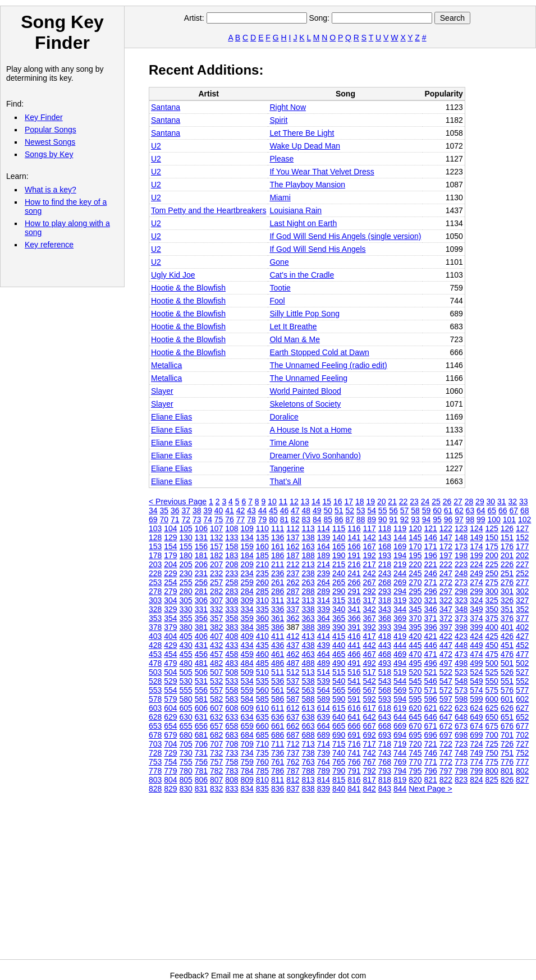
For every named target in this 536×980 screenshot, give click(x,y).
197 (446, 555)
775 (492, 762)
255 (186, 582)
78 (251, 519)
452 (522, 645)
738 (308, 753)
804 (170, 780)
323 (461, 600)
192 (370, 555)
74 (208, 519)
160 (262, 546)
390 (339, 627)
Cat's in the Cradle (302, 275)
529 (170, 681)
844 (400, 789)
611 (278, 708)
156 (201, 546)
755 (186, 762)
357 (216, 618)
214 (324, 564)
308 (232, 600)
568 (385, 690)
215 (339, 564)
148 (461, 537)
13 (305, 501)
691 (354, 735)
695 (415, 735)
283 (232, 591)
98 (470, 519)
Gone (279, 262)
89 (372, 519)
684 (247, 735)
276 (507, 582)
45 (273, 510)
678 (155, 735)
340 (339, 609)
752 (522, 753)
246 (431, 573)
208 (232, 564)
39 (208, 510)
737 (293, 753)
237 (293, 573)
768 (385, 762)
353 (155, 618)
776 (507, 762)
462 (293, 654)
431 (201, 645)
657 (216, 726)
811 (278, 780)
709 (247, 744)
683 (232, 735)
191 (354, 555)
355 (186, 618)
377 (522, 618)
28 (469, 501)
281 (201, 591)
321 (431, 600)
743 (385, 753)
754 (170, 762)
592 (370, 699)
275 (492, 582)
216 (354, 564)
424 (476, 636)
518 (385, 672)
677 (522, 726)
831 (201, 789)
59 (427, 510)
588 (308, 699)
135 (262, 537)
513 (308, 672)
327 (522, 600)
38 (197, 510)
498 (461, 663)
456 (201, 654)
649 (476, 717)
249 (476, 573)
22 (404, 501)
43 (251, 510)
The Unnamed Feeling (308, 378)
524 (476, 672)
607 (216, 708)
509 (247, 672)
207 (216, 564)
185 (262, 555)
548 (461, 681)
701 (507, 735)
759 (247, 762)
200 (492, 555)
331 (201, 609)
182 (216, 555)
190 (339, 555)
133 (232, 537)
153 (155, 546)
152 (522, 537)
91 (393, 519)
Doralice (284, 417)
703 (155, 744)
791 (354, 771)
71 (175, 519)
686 (278, 735)
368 (385, 618)
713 (308, 744)
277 (522, 582)
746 (431, 753)
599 (476, 699)
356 (201, 618)
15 (327, 501)
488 (308, 663)
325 (492, 600)
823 (461, 780)
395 (415, 627)
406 (201, 636)
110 (262, 528)
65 (492, 510)
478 (155, 663)
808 (232, 780)
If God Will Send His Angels (317, 249)
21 (392, 501)
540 (339, 681)
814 (324, 780)
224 (476, 564)
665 (339, 726)
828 (155, 789)
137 (293, 537)
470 (415, 654)
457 (216, 654)
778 (155, 771)
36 (175, 510)
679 (170, 735)
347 (446, 609)
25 (436, 501)
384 (247, 627)
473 (461, 654)
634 (247, 717)
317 (370, 600)
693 (385, 735)
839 (324, 789)
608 (232, 708)
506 (201, 672)
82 (295, 519)
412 (293, 636)
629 (170, 717)
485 (262, 663)
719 (400, 744)
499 (476, 663)
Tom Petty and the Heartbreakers (209, 210)
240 (339, 573)
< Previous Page (178, 501)
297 (446, 591)
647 (446, 717)
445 (415, 645)
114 (324, 528)
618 (385, 708)
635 (262, 717)
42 (241, 510)
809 (247, 780)
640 (339, 717)
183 (232, 555)
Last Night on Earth (303, 223)
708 (232, 744)
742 (370, 753)
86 (339, 519)
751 (507, 753)
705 (186, 744)
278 (155, 591)
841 (354, 789)
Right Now (288, 107)
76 (230, 519)
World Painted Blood (305, 391)
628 (155, 717)
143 (385, 537)
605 (186, 708)
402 (522, 627)
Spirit (278, 120)
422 (446, 636)
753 (155, 762)
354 (170, 618)
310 (262, 600)
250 (492, 573)
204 (170, 564)
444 (400, 645)
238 (308, 573)
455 (186, 654)
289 (324, 591)
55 (383, 510)
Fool (277, 301)
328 (155, 609)
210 (262, 564)
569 (400, 690)
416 (354, 636)
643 (385, 717)
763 (308, 762)
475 (492, 654)
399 (476, 627)
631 (201, 717)
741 (354, 753)
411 (278, 636)
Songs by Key (49, 154)
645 (415, 717)
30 (491, 501)
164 (324, 546)
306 (201, 600)
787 (293, 771)
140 (339, 537)
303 (155, 600)
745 (415, 753)
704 (170, 744)
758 (232, 762)
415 (339, 636)
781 (201, 771)
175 (492, 546)
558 (232, 690)
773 (461, 762)
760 (262, 762)
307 (216, 600)
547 (446, 681)
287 (293, 591)
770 (415, 762)
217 (370, 564)
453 (155, 654)
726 (507, 744)
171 (431, 546)
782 (216, 771)
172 (446, 546)
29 (480, 501)
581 (201, 699)
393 (385, 627)
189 (324, 555)
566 (354, 690)
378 (155, 627)
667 (370, 726)
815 (339, 780)
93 (415, 519)
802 (522, 771)
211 (278, 564)
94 (427, 519)
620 (415, 708)
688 (308, 735)
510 (262, 672)
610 (262, 708)
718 (385, 744)
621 (431, 708)
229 (170, 573)
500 (492, 663)
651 (507, 717)
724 (476, 744)
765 (339, 762)
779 (170, 771)
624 (476, 708)
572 (446, 690)
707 (216, 744)
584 (247, 699)
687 (293, 735)
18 (360, 501)
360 (262, 618)
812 (293, 780)
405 (186, 636)
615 (339, 708)
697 (446, 735)
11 (283, 501)
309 (247, 600)
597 (446, 699)
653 (155, 726)
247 (446, 573)
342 (370, 609)
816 (354, 780)
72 (186, 519)
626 (507, 708)
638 (308, 717)
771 (431, 762)
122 (446, 528)
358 (232, 618)
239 (324, 573)
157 (216, 546)
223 (461, 564)
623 (461, 708)
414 (324, 636)
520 (415, 672)
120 (415, 528)
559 (247, 690)
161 (278, 546)
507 (216, 672)
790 (339, 771)
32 (513, 501)
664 (324, 726)
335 (262, 609)
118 (385, 528)
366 (354, 618)
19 (370, 501)
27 (458, 501)
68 (525, 510)
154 (170, 546)
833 (232, 789)
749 (476, 753)
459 (247, 654)
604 (170, 708)
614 (324, 708)
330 (186, 609)
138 (308, 537)
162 (293, 546)
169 (400, 546)
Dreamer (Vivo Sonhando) (315, 456)
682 (216, 735)
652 (522, 717)
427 (522, 636)
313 (308, 600)
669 (400, 726)
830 (186, 789)
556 (201, 690)
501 (507, 663)
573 (461, 690)
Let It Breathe (293, 326)
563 (308, 690)
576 (507, 690)
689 (324, 735)
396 (431, 627)
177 (522, 546)
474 (476, 654)
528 (155, 681)
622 (446, 708)
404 (170, 636)
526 (507, 672)
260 (262, 582)
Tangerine (287, 468)
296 (431, 591)
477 (522, 654)
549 (476, 681)
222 (446, 564)
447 (446, 645)
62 (459, 510)
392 (370, 627)
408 (232, 636)
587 (293, 699)
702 (522, 735)
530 (186, 681)
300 (492, 591)
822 (446, 780)
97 (459, 519)
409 (247, 636)
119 (400, 528)
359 (247, 618)
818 (385, 780)
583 (232, 699)
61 (448, 510)
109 (247, 528)
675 (492, 726)
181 (201, 555)
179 (170, 555)
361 (278, 618)
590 (339, 699)
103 (155, 528)
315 (339, 600)
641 (354, 717)
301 (507, 591)
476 (507, 654)
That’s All (285, 481)
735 (262, 753)
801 (507, 771)
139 (324, 537)
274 (476, 582)
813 (308, 780)
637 (293, 717)
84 (317, 519)
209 (247, 564)
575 (492, 690)
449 (476, 645)
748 (461, 753)
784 (247, 771)
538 (308, 681)
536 (278, 681)
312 (293, 600)
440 (339, 645)
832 (216, 789)
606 (201, 708)
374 (476, 618)
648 (461, 717)
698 (461, 735)
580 (186, 699)
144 (400, 537)
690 (339, 735)
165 (339, 546)
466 (354, 654)
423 (461, 636)
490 (339, 663)
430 (186, 645)
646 (431, 717)
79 (263, 519)
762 (293, 762)
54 (372, 510)
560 (262, 690)
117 (370, 528)
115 (339, 528)
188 (308, 555)
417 (370, 636)
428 (155, 645)
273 (461, 582)
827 (522, 780)
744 (400, 753)
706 (201, 744)
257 (216, 582)
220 (415, 564)
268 (385, 582)
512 (293, 672)
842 (370, 789)
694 (400, 735)
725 (492, 744)
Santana (166, 107)
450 (492, 645)
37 (186, 510)
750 (492, 753)
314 (324, 600)
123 (461, 528)
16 (338, 501)
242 (370, 573)
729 (170, 753)
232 (216, 573)
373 (461, 618)
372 (446, 618)
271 (431, 582)
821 (431, 780)
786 (278, 771)
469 (400, 654)
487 (293, 663)
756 (201, 762)
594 (400, 699)
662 (293, 726)
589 (324, 699)
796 (431, 771)
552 (522, 681)
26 (447, 501)
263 (308, 582)
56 (393, 510)
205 (186, 564)
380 (186, 627)
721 (431, 744)
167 (370, 546)
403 (155, 636)
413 (308, 636)
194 (400, 555)
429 (170, 645)
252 (522, 573)
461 (278, 654)
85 (328, 519)
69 (153, 519)
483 (232, 663)
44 (263, 510)
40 (219, 510)
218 (385, 564)
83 (306, 519)
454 (170, 654)
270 (415, 582)
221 (431, 564)
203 (155, 564)
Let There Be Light (302, 133)
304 (170, 600)
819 (400, 780)
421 (431, 636)
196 (431, 555)
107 (216, 528)
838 (308, 789)
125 (492, 528)
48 (306, 510)
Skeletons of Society (305, 404)
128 (155, 537)
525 (492, 672)
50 (328, 510)
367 (370, 618)
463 (308, 654)
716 (354, 744)
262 (293, 582)
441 (354, 645)
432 (216, 645)
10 (272, 501)
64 (481, 510)
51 (339, 510)
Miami (280, 197)
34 (153, 510)
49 (317, 510)
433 (232, 645)
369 (400, 618)
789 (324, 771)
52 (350, 510)
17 (349, 501)
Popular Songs (51, 130)
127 (522, 528)
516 (354, 672)
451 (507, 645)
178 (155, 555)
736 (278, 753)
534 (247, 681)
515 (339, 672)
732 (216, 753)
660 (262, 726)
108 (232, 528)
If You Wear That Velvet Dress (322, 172)
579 (170, 699)
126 (507, 528)
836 (278, 789)
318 (385, 600)
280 (186, 591)
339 (324, 609)
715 (339, 744)
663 (308, 726)
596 (431, 699)
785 (262, 771)
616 (354, 708)
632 (216, 717)
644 (400, 717)
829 (170, 789)
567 (370, 690)
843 (385, 789)
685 (262, 735)
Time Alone (289, 443)
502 (522, 663)
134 (247, 537)
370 (415, 618)
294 (400, 591)
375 (492, 618)
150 (492, 537)
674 (476, 726)
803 (155, 780)
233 (232, 573)
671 (431, 726)
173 (461, 546)
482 (216, 663)
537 (293, 681)
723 (461, 744)
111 (278, 528)
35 (164, 510)
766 (354, 762)
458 (232, 654)
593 (385, 699)
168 (385, 546)
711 (278, 744)
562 (293, 690)
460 (262, 654)
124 (476, 528)
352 (522, 609)
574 (476, 690)
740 (339, 753)
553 (155, 690)
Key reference (49, 245)
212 (293, 564)
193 (385, 555)
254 (170, 582)
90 (383, 519)
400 (492, 627)
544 (400, 681)
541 (354, 681)
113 (308, 528)
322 (446, 600)
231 (201, 573)
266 (354, 582)
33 (524, 501)
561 (278, 690)
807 (216, 780)
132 (216, 537)
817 (370, 780)
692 (370, 735)
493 (385, 663)
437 (293, 645)
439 (324, 645)
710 (262, 744)
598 (461, 699)
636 (278, 717)
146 (431, 537)
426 (507, 636)
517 (370, 672)
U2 (156, 146)
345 (415, 609)
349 (476, 609)
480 (186, 663)
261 (278, 582)
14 (316, 501)
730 (186, 753)
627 (522, 708)
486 (278, 663)
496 (431, 663)
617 (370, 708)
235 (262, 573)
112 (293, 528)
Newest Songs (50, 142)
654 (170, 726)
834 (247, 789)
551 (507, 681)
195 (415, 555)
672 (446, 726)
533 (232, 681)
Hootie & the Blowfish (188, 288)
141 (354, 537)
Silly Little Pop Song (304, 314)
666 (354, 726)
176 (507, 546)
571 (431, 690)
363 (308, 618)
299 (476, 591)
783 (232, 771)
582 (216, 699)
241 (354, 573)
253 (155, 582)
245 (415, 573)
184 (247, 555)
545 (415, 681)
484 (247, 663)
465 (339, 654)
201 (507, 555)
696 (431, 735)
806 (201, 780)
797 (446, 771)
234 (247, 573)
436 (278, 645)
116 (354, 528)
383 (232, 627)
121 (431, 528)
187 (293, 555)
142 (370, 537)
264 (324, 582)
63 (470, 510)
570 (415, 690)
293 (385, 591)
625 (492, 708)
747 (446, 753)
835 (262, 789)
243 (385, 573)
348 (461, 609)
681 (201, 735)
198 (461, 555)
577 (522, 690)
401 (507, 627)
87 (350, 519)
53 (361, 510)
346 (431, 609)
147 (446, 537)
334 (247, 609)
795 (415, 771)
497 (446, 663)
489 (324, 663)
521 (431, 672)
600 (492, 699)
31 (502, 501)
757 (216, 762)
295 (415, 591)
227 (522, 564)
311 (278, 600)
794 (400, 771)
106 (201, 528)
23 (414, 501)
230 (186, 573)
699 (476, 735)
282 (216, 591)
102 (524, 519)
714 (324, 744)
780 (186, 771)
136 (278, 537)
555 (186, 690)
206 (201, 564)
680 (186, 735)
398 (461, 627)
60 (437, 510)
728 (155, 753)
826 (507, 780)
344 (400, 609)
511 (278, 672)
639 (324, 717)
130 (186, 537)
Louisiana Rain (296, 210)
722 (446, 744)
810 (262, 780)
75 (219, 519)
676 (507, 726)
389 (324, 627)
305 (186, 600)
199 (476, 555)
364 (324, 618)
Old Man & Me (294, 339)
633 (232, 717)
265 (339, 582)
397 (446, 627)
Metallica (166, 365)
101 (509, 519)
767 (370, 762)
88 (361, 519)
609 (247, 708)
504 (170, 672)
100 (494, 519)
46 (285, 510)
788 (308, 771)
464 (324, 654)
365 (339, 618)
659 (247, 726)
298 (461, 591)
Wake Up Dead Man (305, 146)
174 (476, 546)
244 (400, 573)
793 (385, 771)
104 (170, 528)
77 (241, 519)
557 (216, 690)
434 (247, 645)
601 (507, 699)
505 (186, 672)
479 (170, 663)
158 (232, 546)
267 (370, 582)
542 (370, 681)
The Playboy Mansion (307, 185)
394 (400, 627)
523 (461, 672)
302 (522, 591)
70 (164, 519)
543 (385, 681)
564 (324, 690)
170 (415, 546)
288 (308, 591)
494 (400, 663)
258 (232, 582)
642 (370, 717)
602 (522, 699)
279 (170, 591)
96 (448, 519)
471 (431, 654)
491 (354, 663)
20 (382, 501)
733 (232, 753)
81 (285, 519)
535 (262, 681)
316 (354, 600)
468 (385, 654)
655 (186, 726)
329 (170, 609)
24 (425, 501)
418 (385, 636)
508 (232, 672)
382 (216, 627)
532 (216, 681)
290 (339, 591)
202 (522, 555)
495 (415, 663)
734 (247, 753)
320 (415, 600)
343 (385, 609)
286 (278, 591)
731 (201, 753)
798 (461, 771)
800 (492, 771)
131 (201, 537)
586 (278, 699)
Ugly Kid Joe (173, 275)
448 (461, 645)
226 (507, 564)
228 (155, 573)
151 (507, 537)
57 (405, 510)
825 (492, 780)
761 (278, 762)
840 (339, 789)
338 (308, 609)
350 (492, 609)
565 (339, 690)
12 (294, 501)
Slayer (162, 391)
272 (446, 582)
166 (354, 546)
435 (262, 645)
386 (278, 627)
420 (415, 636)
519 (400, 672)
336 (278, 609)
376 (507, 618)
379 (170, 627)
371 (431, 618)
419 (400, 636)
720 (415, 744)
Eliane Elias (171, 417)
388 (308, 627)
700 (492, 735)
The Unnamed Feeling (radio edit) (328, 365)
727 (522, 744)
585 (262, 699)
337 (293, 609)
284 (247, 591)
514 (324, 672)
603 (155, 708)
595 (415, 699)
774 (476, 762)
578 (155, 699)
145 (415, 537)
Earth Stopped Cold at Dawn (319, 352)
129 (170, 537)
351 (507, 609)
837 (293, 789)
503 (155, 672)
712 (293, 744)
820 (415, 780)
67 (514, 510)
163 (308, 546)
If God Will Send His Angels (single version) (345, 236)
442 (370, 645)
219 (400, 564)
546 (431, 681)
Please (281, 159)
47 (295, 510)
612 (293, 708)
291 (354, 591)
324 (476, 600)
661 (278, 726)
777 (522, 762)
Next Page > (430, 789)
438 (308, 645)
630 (186, 717)
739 (324, 753)
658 (232, 726)
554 (170, 690)
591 (354, 699)
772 (446, 762)
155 (186, 546)
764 (324, 762)
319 (400, 600)
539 (324, 681)
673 (461, 726)
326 (507, 600)
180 (186, 555)
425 (492, 636)
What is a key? (51, 190)
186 (278, 555)
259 (247, 582)
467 (370, 654)
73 (197, 519)
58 (415, 510)
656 (201, 726)
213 (308, 564)
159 (247, 546)
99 (481, 519)
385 (262, 627)
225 (492, 564)
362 (293, 618)
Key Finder (44, 117)
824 (476, 780)
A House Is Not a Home (310, 430)
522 (446, 672)
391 (354, 627)
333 (232, 609)
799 (476, 771)
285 (262, 591)
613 (308, 708)
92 (405, 519)
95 (437, 519)
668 (385, 726)
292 (370, 591)
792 (370, 771)
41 (230, 510)
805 (186, 780)
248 (461, 573)
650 (492, 717)
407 (216, 636)
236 (278, 573)
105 (186, 528)
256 (201, 582)
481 (201, 663)
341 (354, 609)
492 (370, 663)
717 (370, 744)
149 (476, 537)
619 (400, 708)
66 (503, 510)
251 (507, 573)
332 (216, 609)
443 (385, 645)
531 (201, 681)
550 (492, 681)
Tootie (280, 288)
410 (262, 636)
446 (431, 645)
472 (446, 654)
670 (415, 726)
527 (522, 672)
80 (273, 519)
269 (400, 582)
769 (400, 762)
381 (201, 627)
